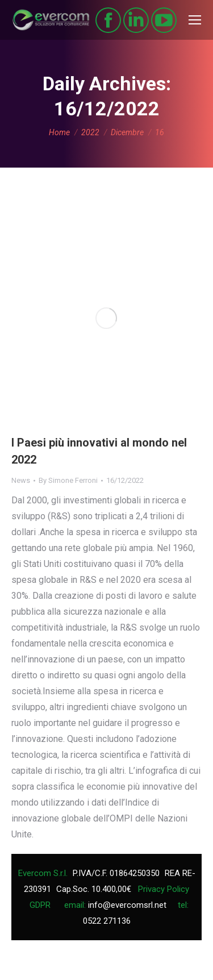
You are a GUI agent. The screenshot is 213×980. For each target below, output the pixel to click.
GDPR (40, 905)
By (68, 480)
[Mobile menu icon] (195, 20)
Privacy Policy (164, 889)
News (21, 480)
